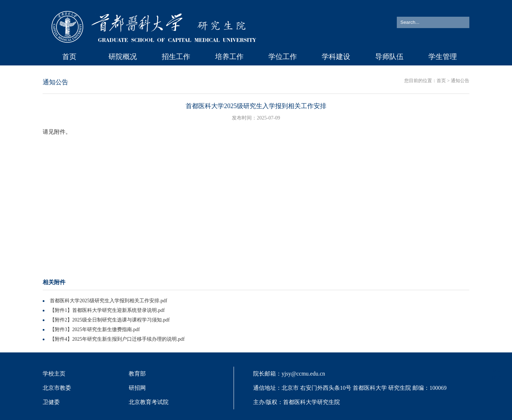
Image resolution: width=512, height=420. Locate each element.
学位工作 (283, 57)
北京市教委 (57, 388)
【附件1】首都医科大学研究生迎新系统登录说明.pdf (107, 310)
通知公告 (460, 81)
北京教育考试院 (149, 402)
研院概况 (123, 57)
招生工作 (176, 57)
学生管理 (443, 57)
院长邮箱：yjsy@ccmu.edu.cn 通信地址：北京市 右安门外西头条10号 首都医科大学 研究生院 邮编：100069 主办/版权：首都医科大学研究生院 (350, 388)
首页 (69, 57)
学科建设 (336, 57)
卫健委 (51, 402)
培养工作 (229, 57)
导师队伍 (389, 57)
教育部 (137, 374)
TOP (496, 374)
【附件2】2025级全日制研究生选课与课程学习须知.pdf (110, 320)
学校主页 (54, 374)
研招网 (137, 388)
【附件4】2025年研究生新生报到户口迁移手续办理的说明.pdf (117, 339)
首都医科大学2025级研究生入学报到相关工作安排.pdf (108, 301)
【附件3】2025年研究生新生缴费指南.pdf (95, 329)
